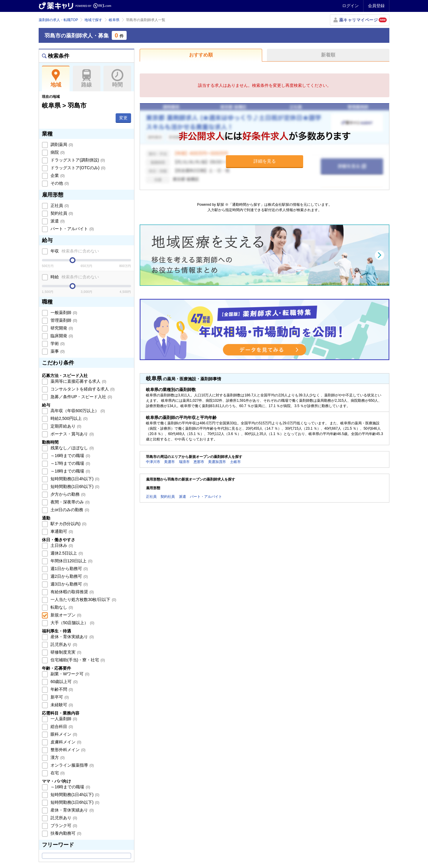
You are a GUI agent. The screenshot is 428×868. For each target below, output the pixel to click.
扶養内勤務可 (65, 833)
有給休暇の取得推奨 (72, 592)
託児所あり (63, 644)
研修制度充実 (65, 652)
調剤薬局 (61, 145)
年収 (74, 251)
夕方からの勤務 (67, 494)
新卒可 (59, 697)
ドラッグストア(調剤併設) (77, 160)
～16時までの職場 (70, 456)
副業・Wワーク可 (69, 674)
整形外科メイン (67, 750)
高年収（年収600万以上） (77, 411)
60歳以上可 (63, 682)
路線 (87, 79)
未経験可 (61, 705)
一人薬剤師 (63, 719)
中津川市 (153, 462)
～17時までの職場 (70, 463)
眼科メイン (63, 734)
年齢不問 (61, 689)
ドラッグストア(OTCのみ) (77, 168)
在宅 (57, 773)
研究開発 (61, 328)
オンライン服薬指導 (72, 765)
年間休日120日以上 (71, 561)
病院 (57, 152)
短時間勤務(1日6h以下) (74, 486)
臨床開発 (61, 336)
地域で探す (93, 20)
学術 (57, 343)
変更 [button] (123, 118)
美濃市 (169, 462)
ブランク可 (63, 825)
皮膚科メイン (65, 742)
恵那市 (199, 462)
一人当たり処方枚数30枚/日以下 (83, 599)
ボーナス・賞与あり (72, 434)
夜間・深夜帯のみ (70, 502)
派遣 (57, 221)
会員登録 (376, 6)
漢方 (57, 757)
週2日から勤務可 (69, 576)
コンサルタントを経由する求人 (82, 389)
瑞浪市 (184, 462)
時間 (117, 79)
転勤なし (61, 607)
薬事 (57, 351)
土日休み (61, 545)
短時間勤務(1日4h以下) (74, 479)
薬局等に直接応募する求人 (78, 381)
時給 (74, 277)
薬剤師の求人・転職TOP (58, 20)
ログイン (350, 6)
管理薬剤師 (63, 320)
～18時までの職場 (70, 471)
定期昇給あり (65, 426)
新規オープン (65, 615)
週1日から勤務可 (69, 569)
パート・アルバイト (72, 229)
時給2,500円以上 (69, 418)
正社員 (59, 205)
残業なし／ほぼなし (72, 448)
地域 (56, 79)
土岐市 (235, 462)
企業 (57, 175)
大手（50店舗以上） (72, 623)
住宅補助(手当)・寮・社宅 (77, 660)
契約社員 (61, 213)
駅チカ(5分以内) (68, 524)
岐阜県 (114, 20)
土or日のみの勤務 (69, 510)
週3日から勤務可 (69, 584)
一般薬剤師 (63, 313)
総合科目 (61, 726)
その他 (59, 183)
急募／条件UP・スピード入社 (81, 397)
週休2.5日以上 (66, 553)
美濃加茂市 (217, 462)
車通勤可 (61, 531)
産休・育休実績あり (72, 637)
